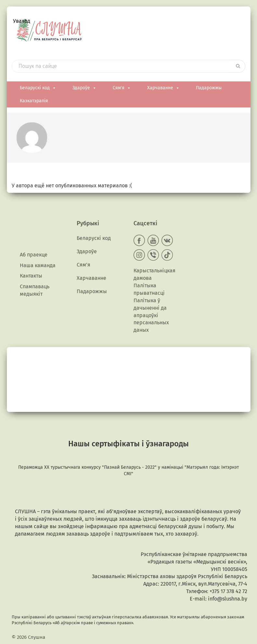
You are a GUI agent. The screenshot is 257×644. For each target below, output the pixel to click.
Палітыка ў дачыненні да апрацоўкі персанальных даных (151, 315)
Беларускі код (38, 88)
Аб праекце (34, 255)
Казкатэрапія (34, 101)
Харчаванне (163, 88)
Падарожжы (209, 88)
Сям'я (122, 88)
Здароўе (84, 88)
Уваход (22, 21)
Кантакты (31, 276)
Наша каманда (38, 265)
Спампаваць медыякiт (35, 290)
